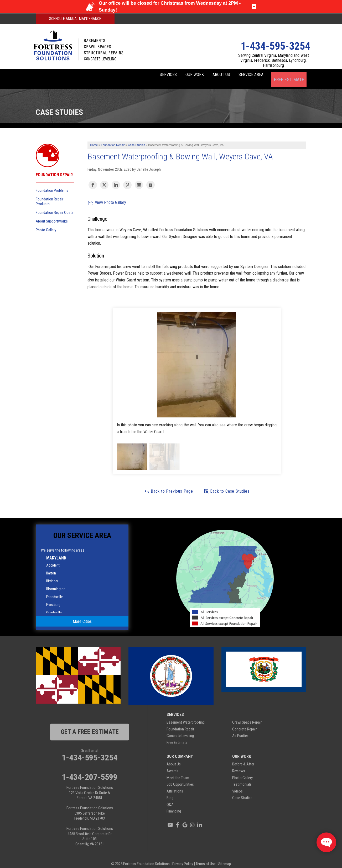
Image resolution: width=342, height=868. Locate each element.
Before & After (243, 758)
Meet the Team (178, 771)
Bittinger (52, 575)
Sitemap (225, 857)
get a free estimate (90, 725)
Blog (170, 791)
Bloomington (56, 583)
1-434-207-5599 (90, 771)
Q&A (170, 798)
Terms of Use (206, 857)
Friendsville (55, 591)
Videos (237, 785)
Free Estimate (289, 75)
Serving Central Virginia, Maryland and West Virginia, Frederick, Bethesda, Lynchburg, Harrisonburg (274, 60)
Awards (172, 765)
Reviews (239, 765)
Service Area (247, 75)
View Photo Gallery (107, 196)
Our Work (176, 75)
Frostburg (53, 598)
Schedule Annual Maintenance (75, 19)
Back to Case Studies (227, 485)
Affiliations (175, 785)
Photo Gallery (46, 223)
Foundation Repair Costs (55, 206)
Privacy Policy (183, 857)
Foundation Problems (52, 184)
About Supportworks (52, 215)
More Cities (82, 615)
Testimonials (242, 778)
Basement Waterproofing (186, 716)
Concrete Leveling (180, 729)
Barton (51, 567)
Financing (174, 805)
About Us (210, 75)
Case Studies (242, 791)
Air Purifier (240, 729)
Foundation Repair (54, 168)
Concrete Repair (244, 723)
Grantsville (54, 606)
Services (142, 75)
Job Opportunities (180, 778)
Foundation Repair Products (50, 195)
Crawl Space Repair (247, 716)
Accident (53, 559)
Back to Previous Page (169, 485)
